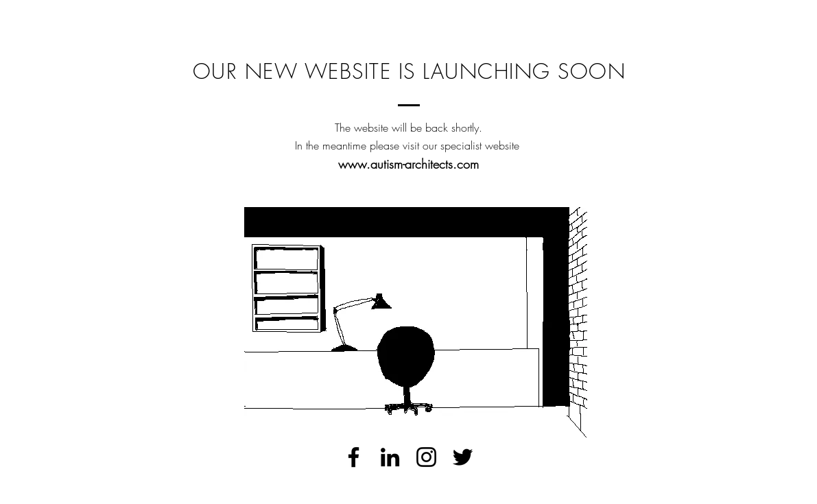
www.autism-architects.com (408, 164)
